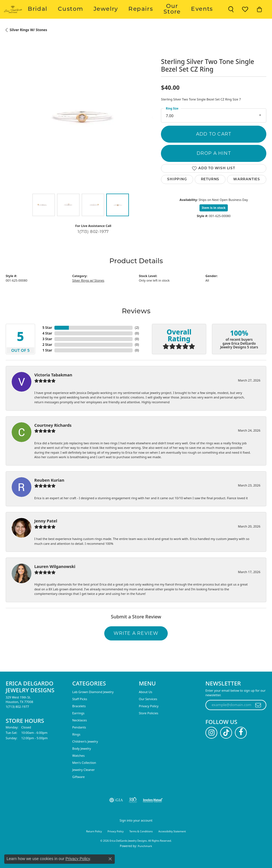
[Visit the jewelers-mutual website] (153, 812)
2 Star (47, 357)
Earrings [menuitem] (78, 725)
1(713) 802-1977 (93, 244)
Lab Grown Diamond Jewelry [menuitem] (93, 704)
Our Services (148, 711)
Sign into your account (136, 832)
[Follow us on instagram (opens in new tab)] (211, 745)
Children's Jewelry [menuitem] (85, 754)
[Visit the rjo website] (133, 812)
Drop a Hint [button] (214, 165)
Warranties (247, 192)
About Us (145, 704)
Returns (210, 192)
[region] (80, 128)
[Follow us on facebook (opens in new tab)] (241, 745)
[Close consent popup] (110, 859)
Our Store (183, 16)
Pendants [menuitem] (79, 739)
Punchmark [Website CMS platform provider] (145, 858)
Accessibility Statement (172, 844)
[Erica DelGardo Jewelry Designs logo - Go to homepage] (29, 16)
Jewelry (134, 16)
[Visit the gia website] (116, 812)
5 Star (47, 340)
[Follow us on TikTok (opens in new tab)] (226, 745)
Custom (110, 16)
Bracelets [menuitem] (79, 718)
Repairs (157, 16)
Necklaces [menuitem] (79, 732)
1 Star (47, 362)
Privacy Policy (149, 718)
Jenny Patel (46, 533)
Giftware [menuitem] (78, 789)
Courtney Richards (53, 437)
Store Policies (149, 725)
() (137, 340)
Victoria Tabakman (53, 387)
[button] (231, 16)
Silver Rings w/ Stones (28, 42)
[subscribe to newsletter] (258, 717)
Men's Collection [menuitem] (84, 775)
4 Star (47, 345)
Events (207, 16)
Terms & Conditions (141, 844)
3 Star (47, 351)
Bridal (88, 16)
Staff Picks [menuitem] (80, 711)
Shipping (177, 192)
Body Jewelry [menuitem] (82, 761)
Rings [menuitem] (76, 746)
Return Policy (94, 844)
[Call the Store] (17, 719)
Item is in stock (214, 220)
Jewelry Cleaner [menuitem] (83, 782)
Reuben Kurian (49, 492)
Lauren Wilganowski (55, 579)
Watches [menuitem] (78, 768)
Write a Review (136, 645)
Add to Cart (214, 146)
